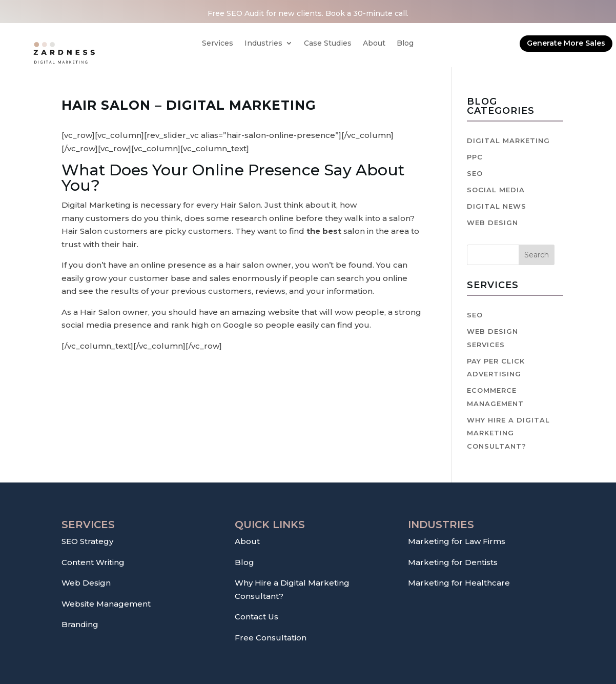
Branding (80, 624)
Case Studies (328, 44)
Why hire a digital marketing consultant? (508, 433)
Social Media (496, 190)
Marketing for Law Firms (457, 541)
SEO (475, 173)
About (374, 44)
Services (218, 44)
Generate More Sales (566, 43)
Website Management (106, 604)
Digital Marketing (508, 140)
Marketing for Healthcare (459, 583)
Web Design (492, 223)
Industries (263, 44)
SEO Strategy (87, 541)
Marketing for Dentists (453, 562)
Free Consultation (271, 638)
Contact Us (256, 617)
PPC (475, 157)
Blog (405, 44)
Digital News (497, 206)
